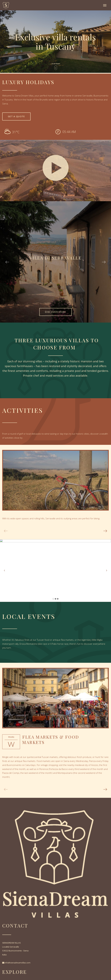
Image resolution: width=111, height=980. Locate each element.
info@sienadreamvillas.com (18, 963)
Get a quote (16, 116)
